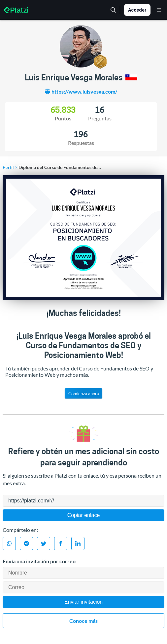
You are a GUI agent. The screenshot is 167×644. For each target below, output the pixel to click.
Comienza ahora (84, 394)
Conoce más (83, 621)
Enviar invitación (84, 602)
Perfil (8, 167)
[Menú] (159, 10)
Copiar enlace (84, 515)
